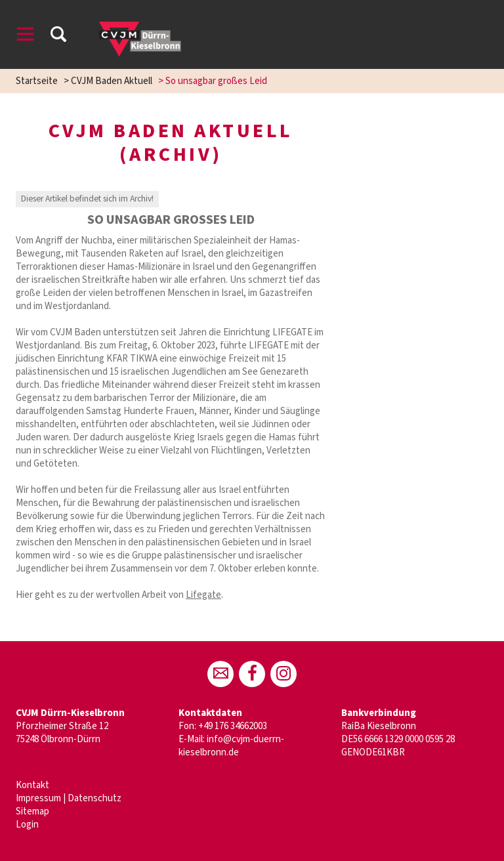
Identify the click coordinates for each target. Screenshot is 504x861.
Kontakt (32, 785)
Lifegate (203, 595)
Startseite (37, 81)
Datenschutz (94, 798)
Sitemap (32, 811)
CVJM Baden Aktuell (112, 81)
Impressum (38, 798)
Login (27, 825)
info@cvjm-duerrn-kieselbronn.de (231, 746)
